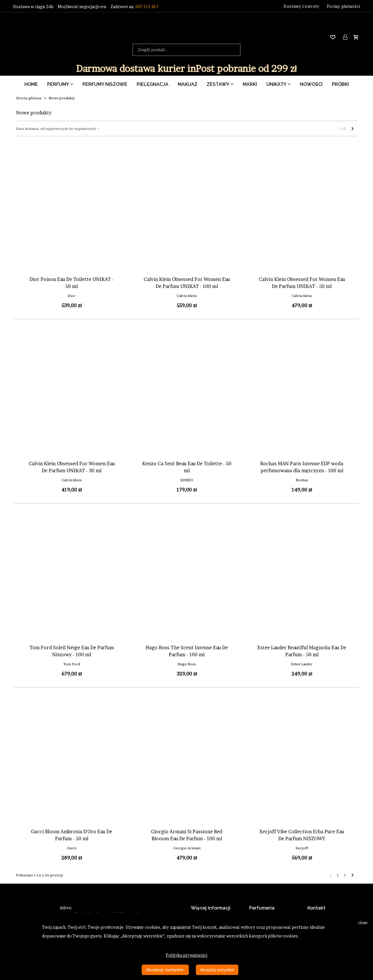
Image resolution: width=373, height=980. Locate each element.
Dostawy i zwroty (301, 6)
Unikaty (276, 84)
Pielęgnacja (153, 84)
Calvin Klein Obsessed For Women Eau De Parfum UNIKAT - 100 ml (187, 283)
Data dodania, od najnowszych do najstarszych (58, 129)
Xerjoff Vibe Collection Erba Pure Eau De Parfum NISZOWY (302, 835)
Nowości (311, 84)
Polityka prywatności (186, 955)
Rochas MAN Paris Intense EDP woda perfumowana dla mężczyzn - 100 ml (302, 467)
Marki (250, 84)
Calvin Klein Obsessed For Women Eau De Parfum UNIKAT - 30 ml (72, 467)
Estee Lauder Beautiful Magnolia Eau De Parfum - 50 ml (302, 651)
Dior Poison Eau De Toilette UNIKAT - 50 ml (72, 283)
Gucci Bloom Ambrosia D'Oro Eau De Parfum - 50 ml (72, 835)
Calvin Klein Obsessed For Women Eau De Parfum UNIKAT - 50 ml (302, 283)
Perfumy (58, 84)
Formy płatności (343, 6)
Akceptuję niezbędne (165, 970)
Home (31, 84)
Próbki (340, 84)
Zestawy (218, 84)
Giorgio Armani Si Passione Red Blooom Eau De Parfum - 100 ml (187, 835)
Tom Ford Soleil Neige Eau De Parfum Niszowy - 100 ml (72, 651)
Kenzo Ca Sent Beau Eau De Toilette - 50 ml (187, 467)
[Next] (353, 129)
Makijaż (188, 84)
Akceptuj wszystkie (217, 970)
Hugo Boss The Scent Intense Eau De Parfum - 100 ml (187, 651)
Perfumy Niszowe (105, 84)
